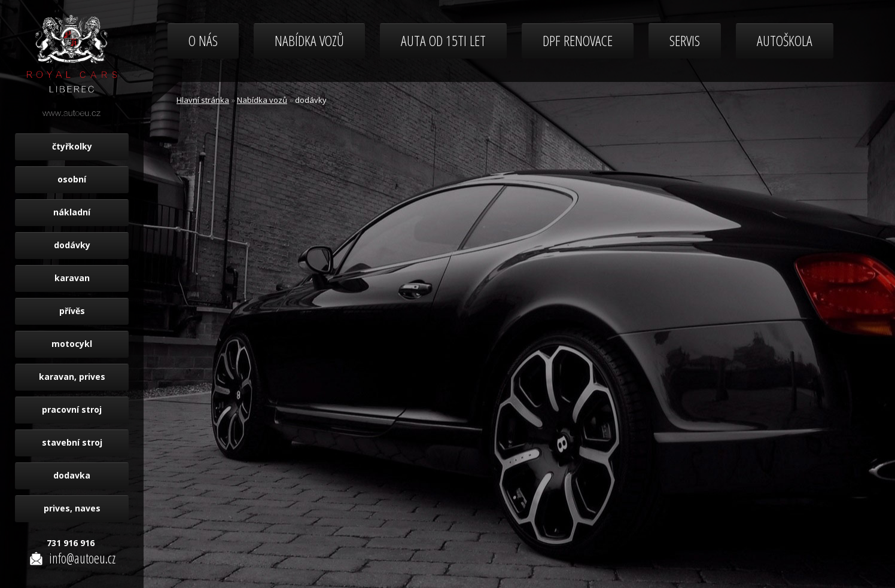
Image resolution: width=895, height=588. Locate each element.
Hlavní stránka (203, 100)
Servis (685, 40)
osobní (72, 179)
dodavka (72, 475)
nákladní (72, 212)
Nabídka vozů (309, 40)
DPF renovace (578, 40)
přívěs (72, 311)
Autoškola (785, 40)
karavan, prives (72, 377)
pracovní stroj (72, 409)
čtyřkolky (72, 146)
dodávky (72, 245)
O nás (203, 40)
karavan (72, 278)
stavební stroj (72, 442)
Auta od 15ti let (443, 40)
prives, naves (72, 508)
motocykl (72, 344)
